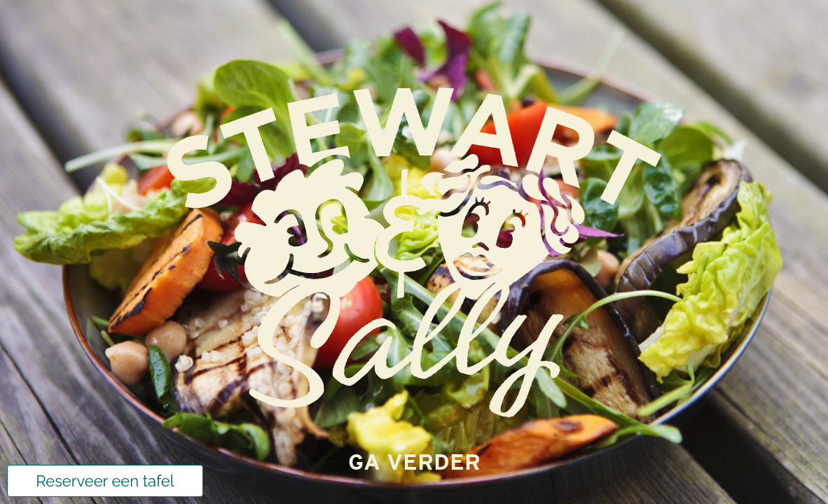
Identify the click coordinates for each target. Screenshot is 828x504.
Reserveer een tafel (105, 481)
